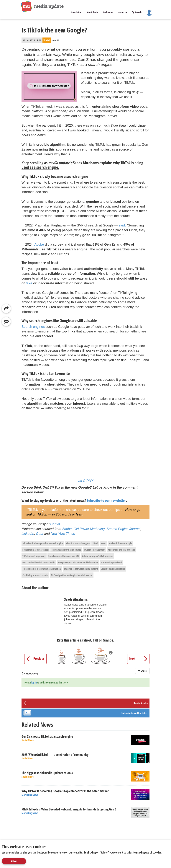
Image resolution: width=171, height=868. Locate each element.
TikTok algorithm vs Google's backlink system (72, 575)
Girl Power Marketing (89, 529)
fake (29, 283)
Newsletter (76, 12)
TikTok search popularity (34, 556)
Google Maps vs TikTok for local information (78, 562)
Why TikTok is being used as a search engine (43, 543)
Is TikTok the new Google (121, 543)
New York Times (63, 534)
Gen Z (104, 543)
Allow (14, 861)
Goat (40, 534)
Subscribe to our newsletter (106, 500)
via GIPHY (85, 481)
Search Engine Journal (124, 529)
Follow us (108, 12)
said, (122, 225)
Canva (55, 524)
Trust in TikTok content (94, 550)
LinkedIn (28, 534)
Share (142, 671)
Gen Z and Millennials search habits (39, 562)
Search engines (33, 327)
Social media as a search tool (36, 550)
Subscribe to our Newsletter (135, 713)
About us (123, 12)
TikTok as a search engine (78, 543)
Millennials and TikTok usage (121, 550)
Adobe (39, 244)
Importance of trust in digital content (81, 569)
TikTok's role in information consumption (42, 569)
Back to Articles (141, 703)
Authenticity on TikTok (112, 562)
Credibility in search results (35, 575)
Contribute (92, 12)
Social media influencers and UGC (64, 556)
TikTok (95, 543)
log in (34, 682)
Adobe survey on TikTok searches (98, 556)
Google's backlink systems (113, 569)
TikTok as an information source (66, 550)
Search (137, 12)
